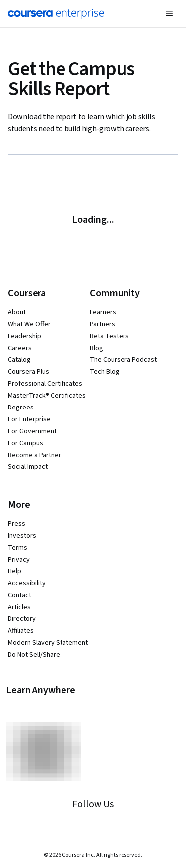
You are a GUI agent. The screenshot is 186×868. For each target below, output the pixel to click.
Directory (22, 619)
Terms (18, 548)
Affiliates (21, 631)
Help (15, 571)
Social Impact (28, 467)
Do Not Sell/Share (34, 655)
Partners (102, 324)
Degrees (21, 408)
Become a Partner (34, 455)
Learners (103, 312)
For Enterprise (29, 419)
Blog (96, 348)
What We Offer (29, 324)
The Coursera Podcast (123, 360)
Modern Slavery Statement (48, 643)
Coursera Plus (29, 372)
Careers (20, 348)
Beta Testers (109, 336)
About (17, 312)
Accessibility (27, 583)
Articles (19, 607)
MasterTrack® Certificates (47, 396)
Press (17, 524)
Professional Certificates (45, 384)
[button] (169, 14)
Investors (22, 536)
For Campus (26, 443)
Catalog (19, 360)
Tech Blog (105, 372)
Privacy (19, 560)
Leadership (25, 336)
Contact (20, 595)
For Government (32, 431)
